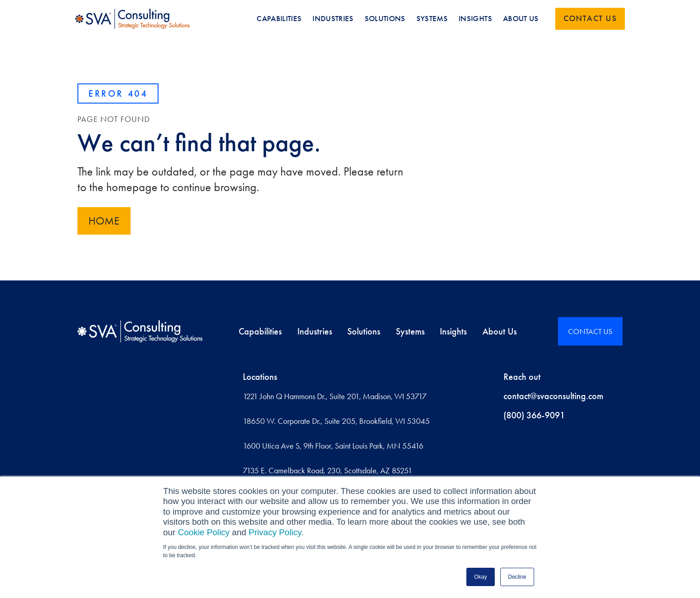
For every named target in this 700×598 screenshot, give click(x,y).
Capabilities (260, 331)
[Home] (140, 331)
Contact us (590, 18)
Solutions (364, 331)
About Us (500, 331)
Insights (453, 331)
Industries (315, 331)
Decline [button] (517, 577)
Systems (410, 331)
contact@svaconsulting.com (553, 396)
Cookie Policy (204, 532)
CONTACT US (590, 331)
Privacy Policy (275, 532)
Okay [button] (481, 577)
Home (104, 221)
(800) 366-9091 (534, 415)
